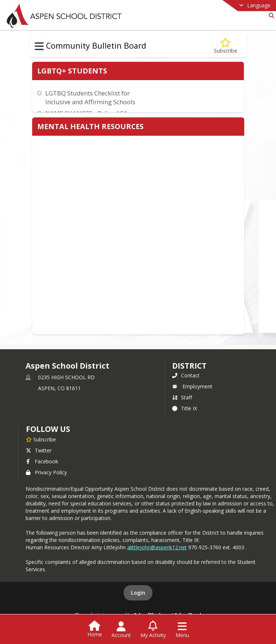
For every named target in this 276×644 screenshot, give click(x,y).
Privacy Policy (46, 472)
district (189, 366)
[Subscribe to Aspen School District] (41, 439)
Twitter (39, 450)
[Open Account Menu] (121, 630)
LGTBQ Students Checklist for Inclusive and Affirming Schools (90, 97)
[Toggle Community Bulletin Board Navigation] (39, 46)
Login (138, 593)
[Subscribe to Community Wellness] (226, 46)
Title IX (185, 408)
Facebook (42, 461)
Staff (182, 397)
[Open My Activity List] (153, 630)
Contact (186, 375)
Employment (192, 386)
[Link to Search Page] (270, 16)
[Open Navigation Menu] (182, 630)
